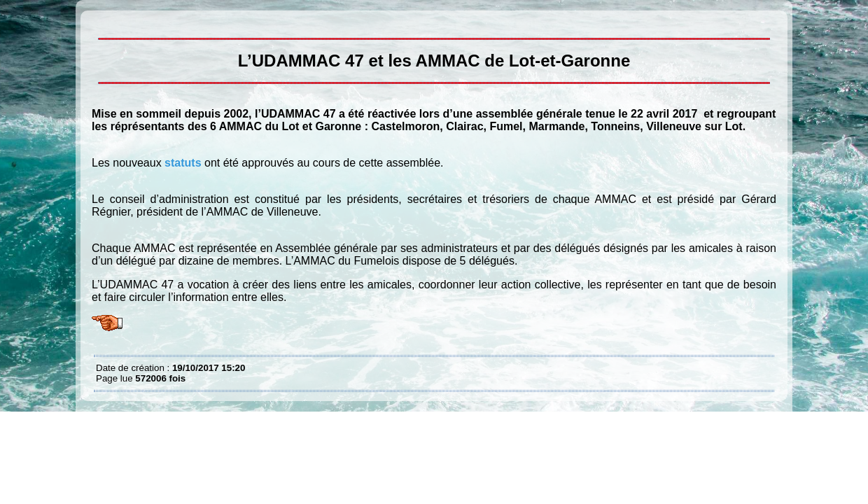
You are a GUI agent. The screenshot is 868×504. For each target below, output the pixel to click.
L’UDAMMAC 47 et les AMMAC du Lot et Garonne (99, 21)
